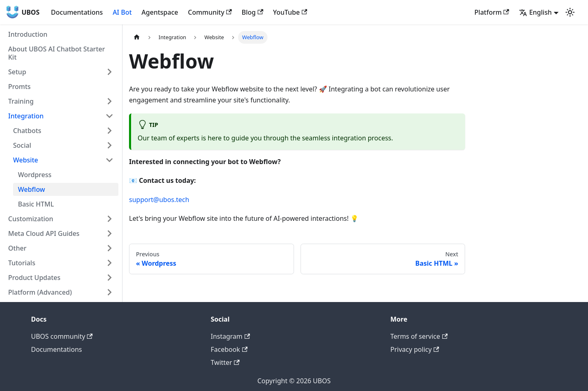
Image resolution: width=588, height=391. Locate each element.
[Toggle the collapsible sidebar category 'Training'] (109, 101)
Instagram (230, 336)
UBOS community (62, 336)
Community (210, 12)
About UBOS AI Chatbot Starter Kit (57, 53)
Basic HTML (36, 204)
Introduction (28, 34)
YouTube (290, 12)
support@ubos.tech (159, 200)
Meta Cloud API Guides (44, 233)
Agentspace (160, 12)
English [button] (535, 12)
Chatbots (27, 131)
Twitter (225, 362)
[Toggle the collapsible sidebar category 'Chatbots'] (109, 131)
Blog (253, 12)
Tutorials (22, 263)
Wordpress (35, 175)
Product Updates (34, 278)
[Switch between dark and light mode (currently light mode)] (570, 12)
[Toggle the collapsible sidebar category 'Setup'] (109, 72)
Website (26, 160)
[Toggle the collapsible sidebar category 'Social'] (109, 145)
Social (22, 145)
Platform (492, 12)
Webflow (31, 189)
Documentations (77, 12)
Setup (17, 72)
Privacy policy (415, 349)
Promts (19, 87)
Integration (26, 116)
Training (21, 101)
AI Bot (122, 12)
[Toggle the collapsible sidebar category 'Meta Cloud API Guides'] (109, 233)
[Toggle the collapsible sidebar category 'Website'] (109, 160)
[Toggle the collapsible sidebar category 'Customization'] (109, 219)
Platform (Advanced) (40, 292)
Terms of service (419, 336)
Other (17, 248)
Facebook (229, 349)
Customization (31, 219)
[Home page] (137, 37)
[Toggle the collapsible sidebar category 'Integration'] (109, 116)
